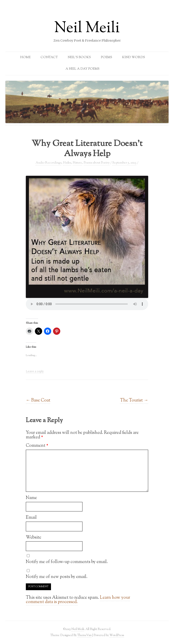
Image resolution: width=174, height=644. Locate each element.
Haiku (67, 163)
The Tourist (134, 400)
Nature (77, 163)
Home (25, 57)
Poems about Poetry (97, 163)
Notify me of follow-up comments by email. (67, 562)
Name (31, 498)
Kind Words (134, 57)
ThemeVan (84, 635)
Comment (37, 446)
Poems (106, 57)
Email (31, 518)
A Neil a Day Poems (82, 69)
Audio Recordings (48, 163)
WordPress (117, 635)
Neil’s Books (79, 57)
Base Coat (38, 400)
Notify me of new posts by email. (57, 577)
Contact (49, 57)
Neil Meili (87, 29)
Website (34, 537)
